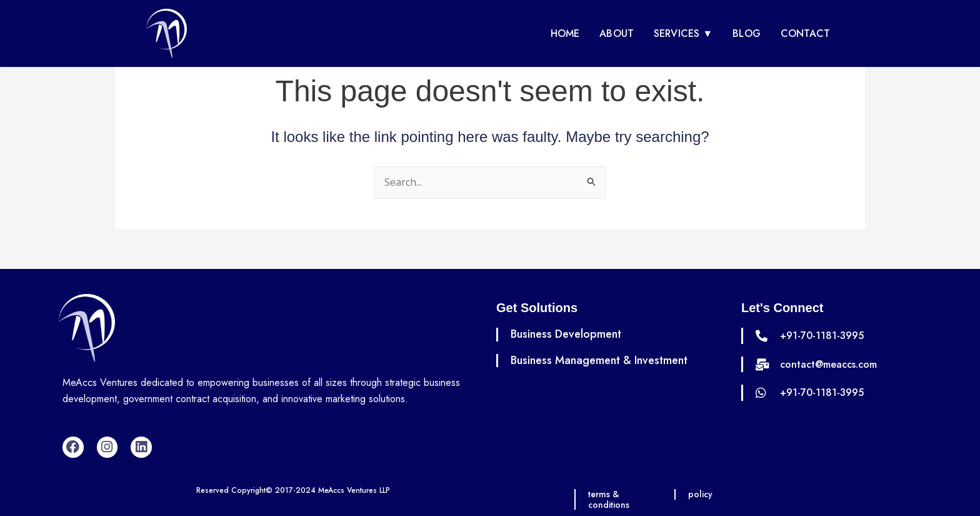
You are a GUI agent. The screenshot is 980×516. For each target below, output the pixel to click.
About (617, 33)
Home (565, 33)
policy (701, 494)
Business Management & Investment (599, 360)
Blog (747, 33)
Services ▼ (683, 33)
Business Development (566, 334)
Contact (805, 33)
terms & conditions (609, 499)
